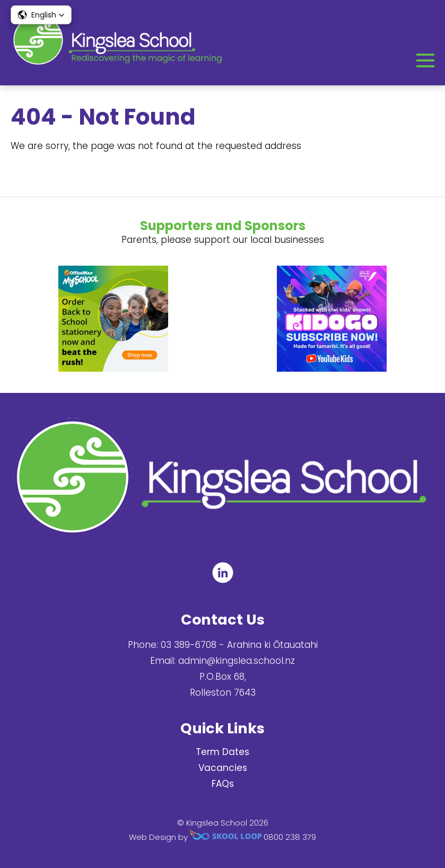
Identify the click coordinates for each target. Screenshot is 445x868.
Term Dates (222, 752)
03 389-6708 (189, 645)
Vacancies (223, 768)
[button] (41, 15)
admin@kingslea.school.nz (237, 661)
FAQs (223, 784)
